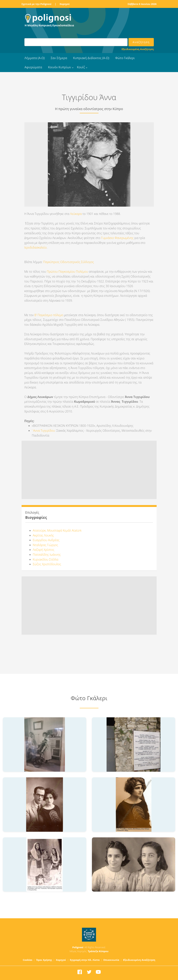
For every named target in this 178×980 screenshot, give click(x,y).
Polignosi (78, 947)
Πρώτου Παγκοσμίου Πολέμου (67, 272)
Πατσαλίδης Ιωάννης (47, 555)
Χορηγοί (65, 4)
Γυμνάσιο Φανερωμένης (117, 238)
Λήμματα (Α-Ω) (35, 58)
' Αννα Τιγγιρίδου (43, 431)
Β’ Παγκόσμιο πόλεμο (49, 315)
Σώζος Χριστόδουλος (47, 564)
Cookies (28, 960)
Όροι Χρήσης (44, 960)
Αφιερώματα (33, 67)
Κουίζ (81, 67)
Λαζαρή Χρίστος (44, 550)
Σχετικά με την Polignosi (36, 4)
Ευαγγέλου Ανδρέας (46, 540)
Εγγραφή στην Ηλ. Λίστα (85, 960)
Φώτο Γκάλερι (125, 58)
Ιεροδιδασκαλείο (36, 247)
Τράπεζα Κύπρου (98, 951)
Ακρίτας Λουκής (43, 535)
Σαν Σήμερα (59, 58)
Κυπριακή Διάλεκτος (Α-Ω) (91, 58)
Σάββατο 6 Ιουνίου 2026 (142, 4)
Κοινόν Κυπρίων (59, 67)
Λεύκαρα (76, 214)
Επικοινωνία (111, 960)
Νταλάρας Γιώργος (45, 545)
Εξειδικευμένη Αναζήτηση (138, 49)
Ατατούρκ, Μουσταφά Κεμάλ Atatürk (57, 530)
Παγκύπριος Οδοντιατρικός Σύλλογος (68, 262)
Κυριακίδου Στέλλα (46, 559)
